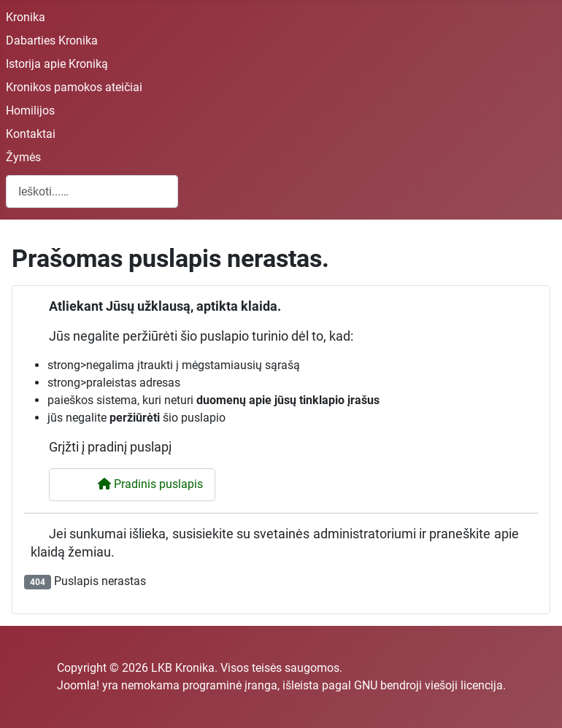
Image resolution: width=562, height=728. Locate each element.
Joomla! (78, 685)
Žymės (23, 157)
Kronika (26, 17)
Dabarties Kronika (52, 40)
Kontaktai (31, 134)
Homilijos (30, 111)
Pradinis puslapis (141, 484)
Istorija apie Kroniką (57, 64)
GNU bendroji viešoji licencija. (430, 685)
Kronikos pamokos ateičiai (74, 87)
